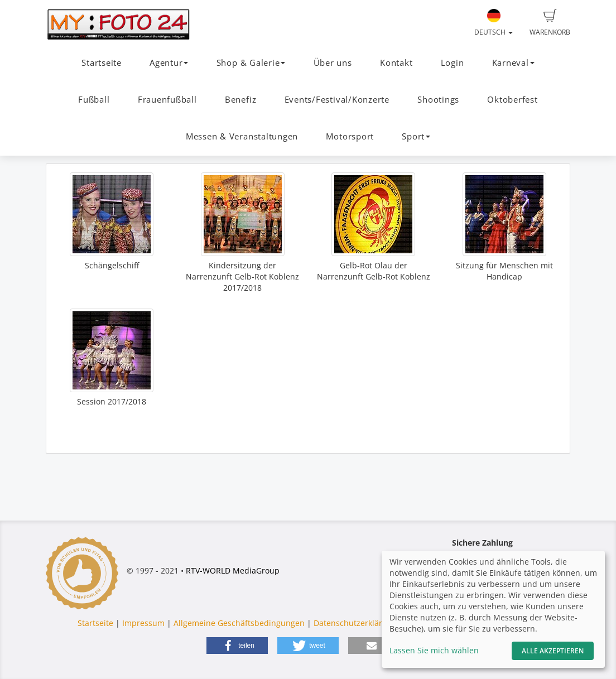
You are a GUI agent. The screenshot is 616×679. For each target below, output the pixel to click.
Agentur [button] (169, 63)
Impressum (143, 623)
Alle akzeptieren (553, 651)
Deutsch (494, 23)
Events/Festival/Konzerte (337, 100)
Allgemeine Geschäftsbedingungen (239, 623)
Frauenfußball (167, 100)
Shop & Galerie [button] (251, 63)
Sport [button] (416, 136)
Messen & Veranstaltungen (242, 136)
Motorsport (350, 136)
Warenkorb (550, 23)
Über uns (333, 63)
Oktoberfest (512, 100)
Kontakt (396, 63)
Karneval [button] (513, 63)
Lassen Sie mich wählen (434, 650)
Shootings (438, 100)
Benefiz (240, 100)
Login (453, 63)
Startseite (102, 63)
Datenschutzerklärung (355, 623)
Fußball (94, 100)
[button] (237, 646)
